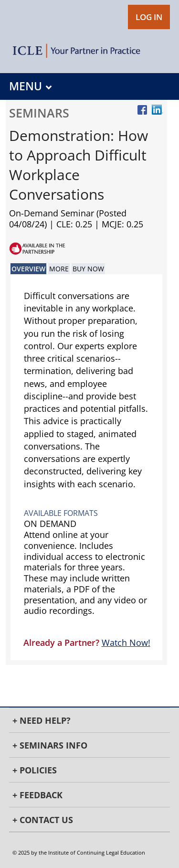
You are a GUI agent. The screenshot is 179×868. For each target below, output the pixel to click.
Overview (28, 269)
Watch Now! (126, 643)
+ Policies (35, 770)
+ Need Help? (42, 720)
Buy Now (88, 269)
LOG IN (149, 17)
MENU (30, 86)
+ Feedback (37, 795)
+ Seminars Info (50, 745)
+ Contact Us (43, 820)
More (59, 269)
